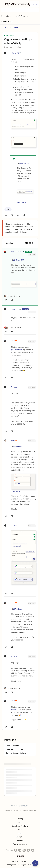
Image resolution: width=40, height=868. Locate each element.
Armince (14, 387)
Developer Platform (20, 826)
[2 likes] (13, 328)
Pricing (20, 819)
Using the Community (14, 749)
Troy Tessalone (17, 252)
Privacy (31, 865)
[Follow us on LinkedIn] (20, 850)
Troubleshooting (11, 27)
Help (20, 822)
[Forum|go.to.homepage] (15, 4)
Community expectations (16, 753)
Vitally (8, 209)
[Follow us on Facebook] (16, 850)
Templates (20, 840)
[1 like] (12, 296)
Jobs (20, 833)
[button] (35, 4)
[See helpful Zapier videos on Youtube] (33, 850)
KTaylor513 (15, 53)
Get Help (6, 16)
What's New (8, 22)
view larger (16, 491)
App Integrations (20, 844)
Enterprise (20, 837)
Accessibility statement (28, 811)
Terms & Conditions (11, 811)
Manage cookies (13, 865)
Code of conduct (12, 746)
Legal (24, 865)
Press (20, 830)
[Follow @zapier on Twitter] (28, 850)
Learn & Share (21, 16)
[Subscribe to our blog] (24, 850)
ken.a (13, 341)
